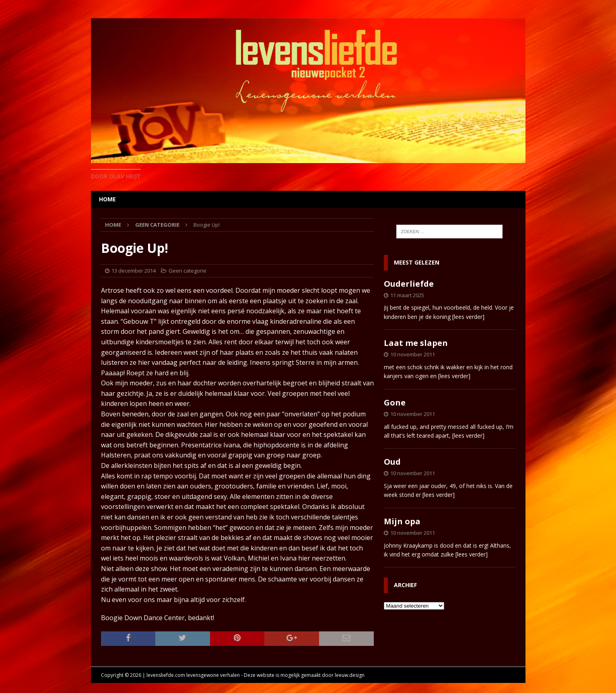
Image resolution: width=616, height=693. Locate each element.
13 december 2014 (134, 271)
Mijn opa (402, 521)
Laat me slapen (416, 343)
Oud (392, 462)
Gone (395, 402)
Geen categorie (187, 271)
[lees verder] (468, 317)
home (107, 199)
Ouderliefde (409, 284)
